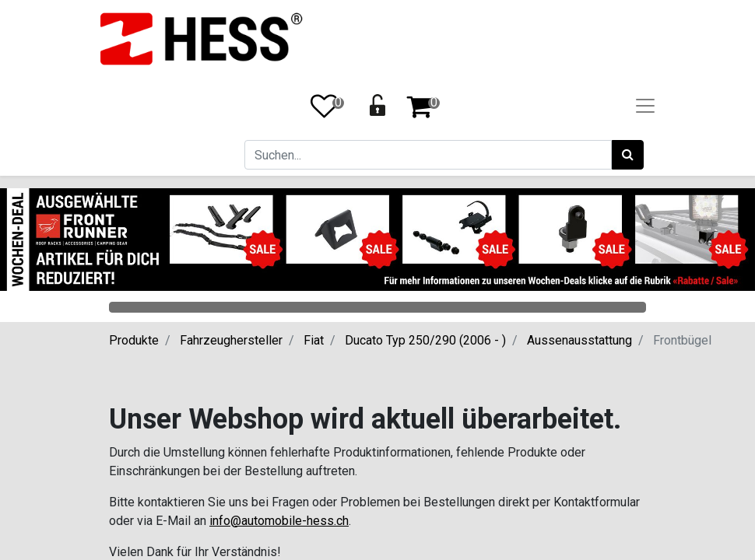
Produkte (134, 340)
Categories (377, 307)
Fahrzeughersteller (231, 340)
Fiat (314, 340)
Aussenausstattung (579, 340)
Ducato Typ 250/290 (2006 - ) (425, 340)
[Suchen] (628, 155)
